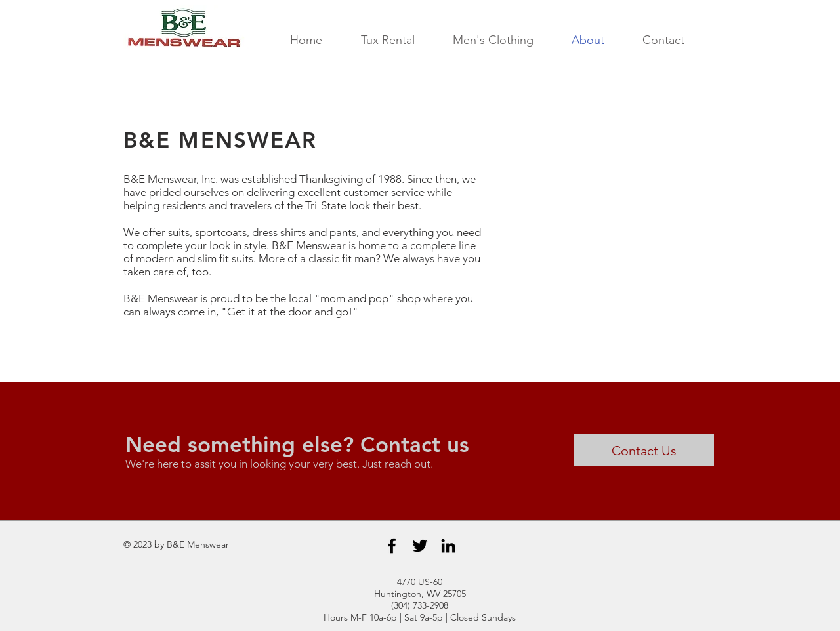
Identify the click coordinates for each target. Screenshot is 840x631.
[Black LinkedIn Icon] (448, 546)
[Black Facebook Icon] (392, 546)
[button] (388, 40)
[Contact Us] (644, 450)
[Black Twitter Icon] (420, 546)
